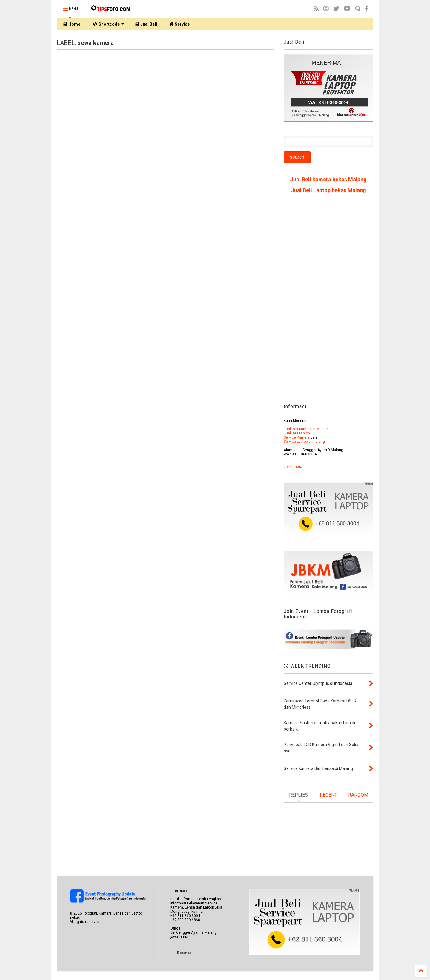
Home (72, 24)
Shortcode (108, 24)
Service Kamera (297, 437)
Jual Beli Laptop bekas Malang (328, 190)
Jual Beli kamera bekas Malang (328, 179)
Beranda (184, 953)
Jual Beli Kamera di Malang (306, 429)
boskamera (293, 467)
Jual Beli (146, 24)
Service (179, 24)
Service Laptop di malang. (305, 442)
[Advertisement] (328, 301)
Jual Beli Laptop (297, 433)
